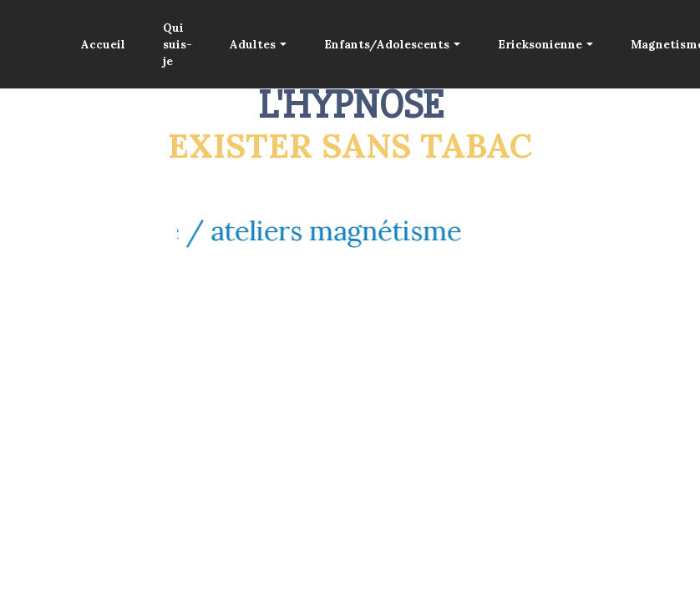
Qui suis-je (178, 45)
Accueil (103, 44)
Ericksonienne (540, 44)
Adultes (253, 44)
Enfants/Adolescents (387, 44)
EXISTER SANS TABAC (350, 146)
